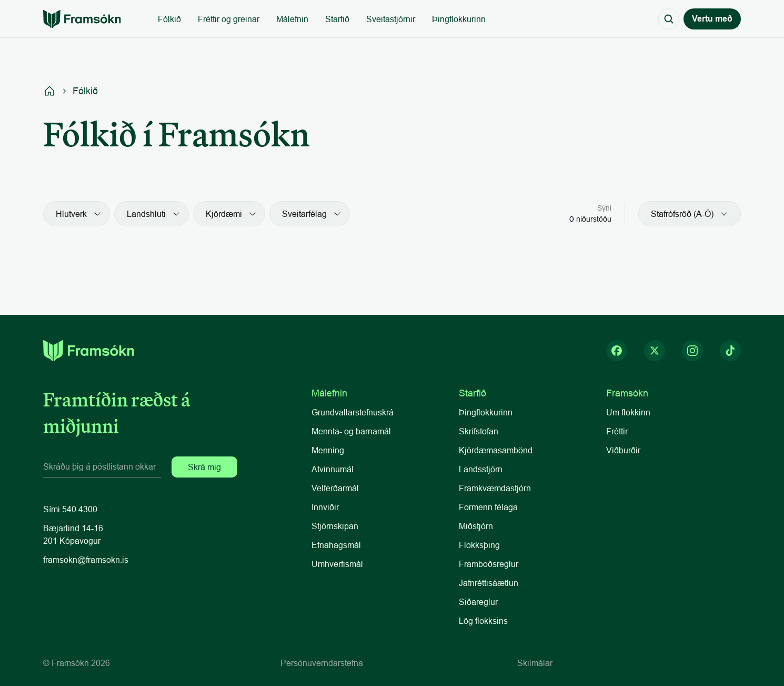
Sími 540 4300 (70, 509)
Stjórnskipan (335, 526)
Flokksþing (479, 545)
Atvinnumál (333, 469)
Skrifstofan (479, 431)
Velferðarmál (335, 488)
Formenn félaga (488, 507)
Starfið (337, 19)
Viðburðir (623, 450)
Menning (328, 450)
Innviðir (325, 507)
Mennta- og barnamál (352, 431)
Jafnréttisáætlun (489, 583)
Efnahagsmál (336, 545)
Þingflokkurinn (459, 19)
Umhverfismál (337, 564)
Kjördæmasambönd (496, 450)
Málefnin (292, 19)
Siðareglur (478, 602)
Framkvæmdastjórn (495, 488)
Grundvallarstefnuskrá (353, 412)
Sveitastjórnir (391, 19)
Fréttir (617, 431)
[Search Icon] (669, 19)
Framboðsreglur (489, 564)
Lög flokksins (483, 621)
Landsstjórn (481, 469)
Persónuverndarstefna (322, 663)
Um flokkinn (628, 412)
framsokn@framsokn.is (86, 560)
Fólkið (169, 19)
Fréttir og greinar (229, 19)
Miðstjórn (476, 526)
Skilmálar (535, 663)
